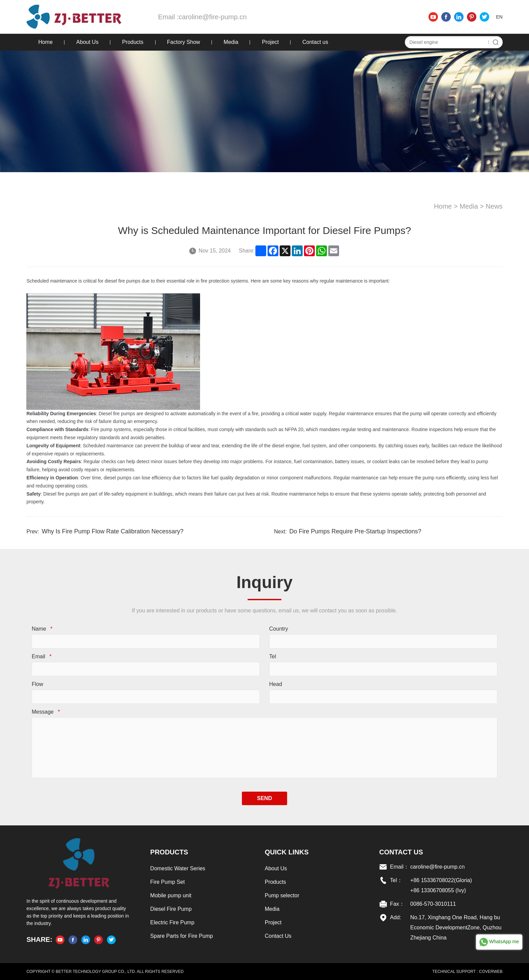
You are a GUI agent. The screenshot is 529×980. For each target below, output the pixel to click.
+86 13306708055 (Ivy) (438, 890)
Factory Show (184, 42)
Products (133, 42)
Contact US (401, 852)
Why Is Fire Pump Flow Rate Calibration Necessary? (113, 531)
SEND (264, 798)
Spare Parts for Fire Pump (182, 936)
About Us (87, 42)
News (494, 206)
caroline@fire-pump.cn (213, 17)
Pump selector (282, 895)
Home (45, 42)
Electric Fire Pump (172, 922)
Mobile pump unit (171, 895)
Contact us (315, 42)
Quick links (287, 852)
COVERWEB (491, 972)
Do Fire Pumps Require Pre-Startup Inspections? (355, 531)
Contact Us (278, 936)
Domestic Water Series (178, 868)
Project (270, 42)
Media (231, 42)
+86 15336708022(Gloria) (441, 880)
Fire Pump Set (167, 882)
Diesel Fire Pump (171, 909)
